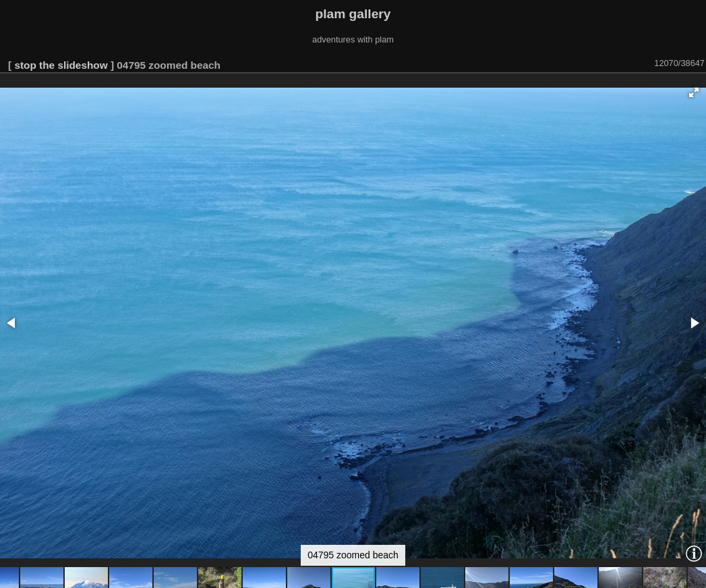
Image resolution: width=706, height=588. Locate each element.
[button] (694, 92)
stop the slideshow (61, 65)
